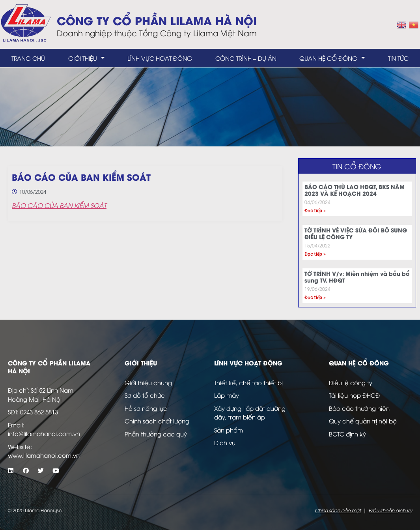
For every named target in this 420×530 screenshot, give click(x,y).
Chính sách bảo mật (338, 510)
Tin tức (398, 58)
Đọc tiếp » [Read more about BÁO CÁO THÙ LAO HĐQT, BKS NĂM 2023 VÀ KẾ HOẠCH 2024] (315, 211)
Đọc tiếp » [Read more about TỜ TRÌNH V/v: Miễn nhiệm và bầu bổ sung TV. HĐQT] (315, 298)
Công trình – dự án (246, 58)
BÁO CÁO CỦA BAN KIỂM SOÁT (59, 205)
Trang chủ (28, 58)
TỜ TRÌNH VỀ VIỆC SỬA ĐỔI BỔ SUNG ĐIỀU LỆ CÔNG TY (356, 233)
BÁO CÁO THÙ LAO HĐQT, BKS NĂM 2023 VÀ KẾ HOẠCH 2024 (355, 190)
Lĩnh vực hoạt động (160, 58)
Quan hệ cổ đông (332, 58)
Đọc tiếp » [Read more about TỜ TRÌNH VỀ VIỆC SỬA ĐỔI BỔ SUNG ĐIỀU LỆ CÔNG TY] (315, 254)
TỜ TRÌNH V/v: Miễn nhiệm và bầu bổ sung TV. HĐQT (357, 277)
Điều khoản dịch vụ (390, 510)
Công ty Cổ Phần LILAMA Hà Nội (157, 20)
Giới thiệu (86, 58)
